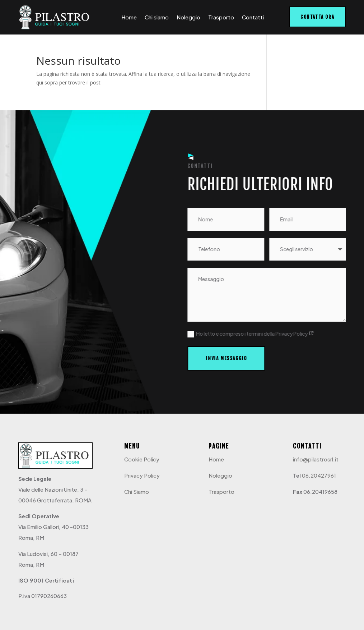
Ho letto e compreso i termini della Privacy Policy (251, 334)
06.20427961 (319, 475)
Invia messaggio (227, 358)
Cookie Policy (142, 459)
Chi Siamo (137, 491)
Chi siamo (157, 17)
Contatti (253, 17)
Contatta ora (317, 17)
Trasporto (221, 17)
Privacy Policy (142, 475)
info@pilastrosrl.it (316, 459)
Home (129, 17)
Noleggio (188, 17)
